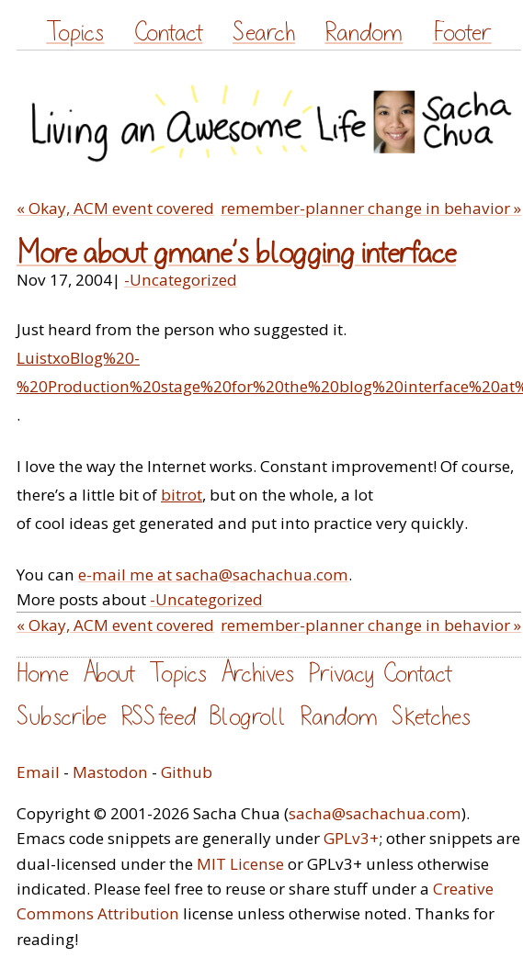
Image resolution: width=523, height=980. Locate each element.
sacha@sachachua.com (375, 813)
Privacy (341, 674)
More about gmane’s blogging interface (236, 253)
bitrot (182, 495)
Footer (462, 33)
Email (38, 772)
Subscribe (62, 717)
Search (264, 33)
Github (187, 772)
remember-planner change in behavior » (371, 208)
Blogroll (248, 717)
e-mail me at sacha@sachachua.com (213, 574)
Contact (169, 33)
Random (364, 33)
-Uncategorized (181, 280)
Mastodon (110, 772)
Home (43, 674)
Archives (257, 674)
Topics (75, 33)
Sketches (431, 717)
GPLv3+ (351, 838)
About (109, 674)
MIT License (240, 864)
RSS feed (158, 717)
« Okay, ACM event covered (115, 208)
